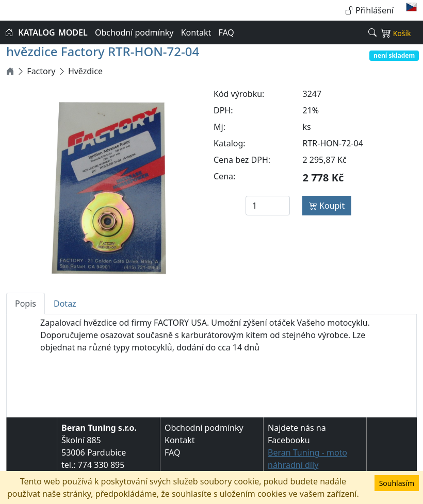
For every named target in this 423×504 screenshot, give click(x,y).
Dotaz (65, 304)
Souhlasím (397, 483)
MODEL (73, 32)
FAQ (226, 32)
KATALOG (36, 32)
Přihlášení (369, 10)
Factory (41, 71)
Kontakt (196, 32)
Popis (26, 304)
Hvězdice (85, 71)
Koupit (327, 206)
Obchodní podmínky (134, 32)
